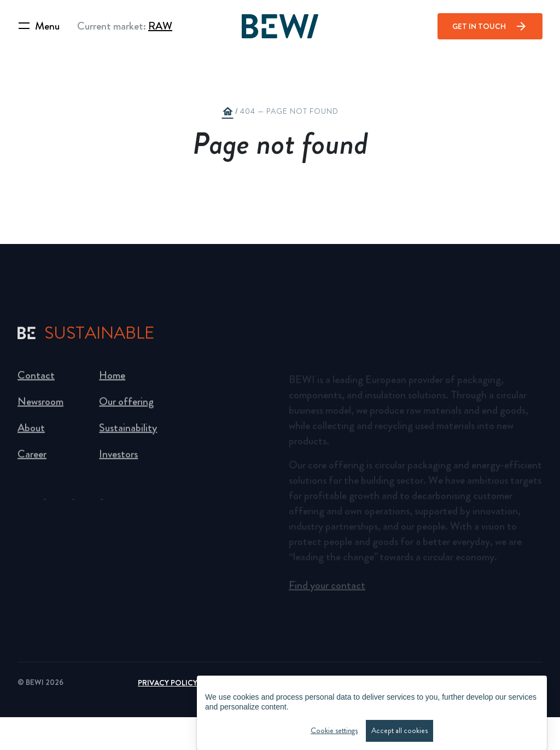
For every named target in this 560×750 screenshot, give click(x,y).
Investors (118, 458)
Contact (36, 379)
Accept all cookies (399, 732)
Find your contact (327, 588)
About (31, 431)
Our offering (126, 405)
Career (32, 458)
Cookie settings (334, 732)
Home (112, 379)
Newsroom (40, 405)
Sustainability (128, 431)
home (227, 112)
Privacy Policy (168, 683)
